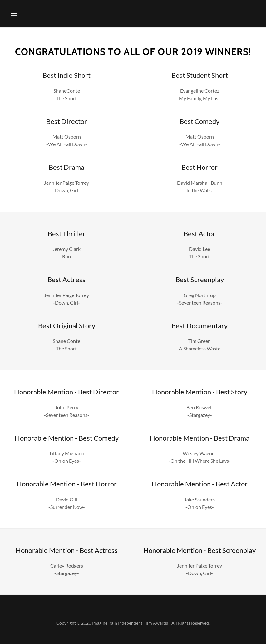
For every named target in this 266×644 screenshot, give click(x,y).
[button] (14, 14)
